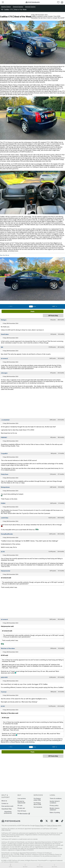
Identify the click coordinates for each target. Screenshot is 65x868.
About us (4, 801)
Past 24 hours (22, 811)
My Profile (54, 866)
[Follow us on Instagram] (52, 821)
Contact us (5, 803)
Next (55, 306)
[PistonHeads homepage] (32, 2)
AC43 (3, 552)
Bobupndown (5, 487)
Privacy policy (54, 805)
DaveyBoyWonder (7, 534)
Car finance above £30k (37, 804)
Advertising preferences (8, 812)
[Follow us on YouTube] (57, 821)
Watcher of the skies (8, 648)
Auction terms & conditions (55, 802)
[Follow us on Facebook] (41, 821)
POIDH (3, 503)
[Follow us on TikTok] (62, 821)
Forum (11, 866)
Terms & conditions (56, 798)
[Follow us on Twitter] (47, 821)
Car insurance (38, 807)
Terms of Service (52, 826)
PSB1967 (4, 437)
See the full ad (5, 255)
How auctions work (7, 806)
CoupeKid (4, 453)
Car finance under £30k (37, 799)
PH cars (20, 805)
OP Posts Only (53, 316)
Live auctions (22, 798)
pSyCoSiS (4, 677)
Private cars (21, 808)
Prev (10, 306)
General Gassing (18, 7)
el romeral (4, 358)
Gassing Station (6, 7)
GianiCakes (5, 334)
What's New (40, 866)
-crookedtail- (5, 420)
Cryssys (4, 692)
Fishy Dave (5, 474)
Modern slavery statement (55, 809)
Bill (2, 347)
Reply (32, 311)
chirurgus (4, 373)
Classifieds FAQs (7, 809)
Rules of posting (55, 812)
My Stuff (25, 866)
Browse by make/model (21, 802)
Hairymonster (6, 571)
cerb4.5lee (5, 518)
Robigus (4, 320)
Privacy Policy (39, 826)
